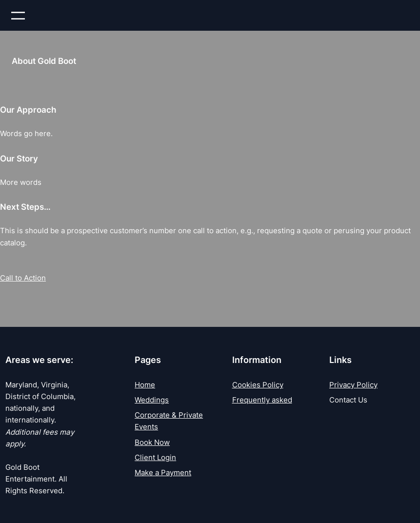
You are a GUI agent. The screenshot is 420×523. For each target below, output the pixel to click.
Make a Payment (163, 473)
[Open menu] (18, 16)
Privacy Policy (353, 385)
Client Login (155, 457)
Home (145, 385)
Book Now (152, 442)
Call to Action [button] (23, 278)
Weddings (152, 400)
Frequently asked (262, 400)
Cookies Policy (258, 385)
